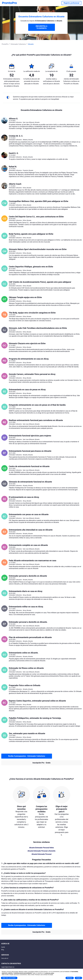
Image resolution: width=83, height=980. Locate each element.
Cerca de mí (5, 958)
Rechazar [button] (70, 978)
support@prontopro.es (8, 967)
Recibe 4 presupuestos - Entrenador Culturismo (27, 756)
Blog (3, 950)
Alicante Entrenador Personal (41, 854)
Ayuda (3, 947)
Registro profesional (71, 3)
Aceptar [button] (78, 978)
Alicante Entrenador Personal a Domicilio (41, 851)
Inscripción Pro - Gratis (41, 763)
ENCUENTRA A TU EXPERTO (41, 27)
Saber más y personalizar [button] (9, 978)
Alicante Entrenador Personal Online (41, 848)
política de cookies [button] (49, 973)
